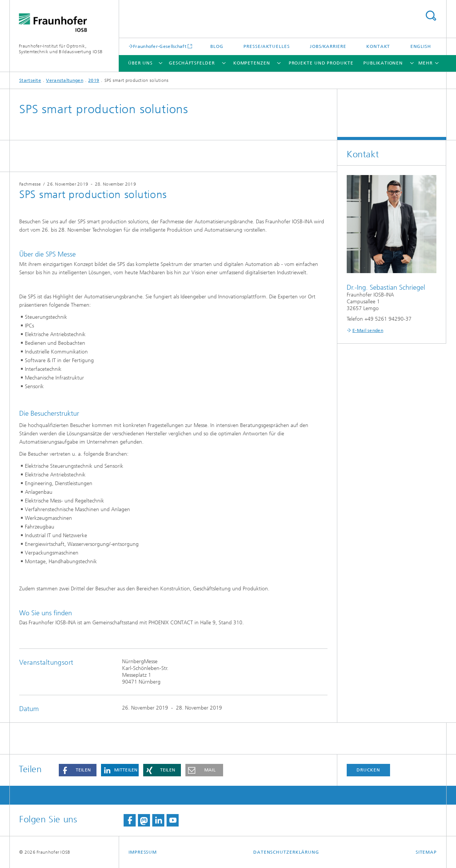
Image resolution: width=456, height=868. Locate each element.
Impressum (143, 852)
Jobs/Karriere (328, 46)
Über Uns (140, 63)
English (421, 46)
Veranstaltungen (65, 80)
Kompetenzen (252, 63)
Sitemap (426, 852)
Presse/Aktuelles (266, 46)
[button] (78, 770)
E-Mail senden (368, 330)
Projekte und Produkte (321, 63)
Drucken (368, 770)
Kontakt (378, 46)
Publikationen (383, 63)
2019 (94, 80)
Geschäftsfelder (192, 63)
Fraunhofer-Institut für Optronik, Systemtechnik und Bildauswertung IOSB (61, 49)
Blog (217, 46)
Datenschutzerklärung (286, 852)
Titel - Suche (431, 16)
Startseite (30, 80)
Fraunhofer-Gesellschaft (160, 46)
